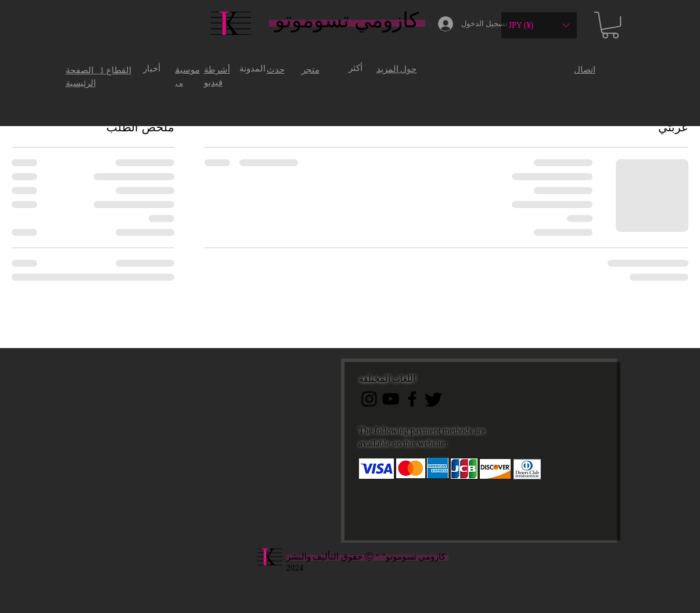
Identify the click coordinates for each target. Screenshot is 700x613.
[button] (539, 25)
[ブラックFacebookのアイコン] (412, 399)
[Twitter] (434, 399)
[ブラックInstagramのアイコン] (369, 399)
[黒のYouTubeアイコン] (391, 399)
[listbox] (539, 25)
